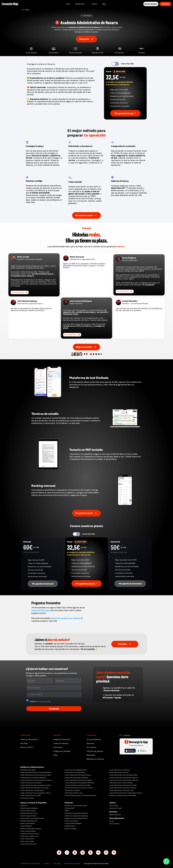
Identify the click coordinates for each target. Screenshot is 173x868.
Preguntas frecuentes (62, 739)
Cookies (47, 863)
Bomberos (69, 803)
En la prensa (91, 747)
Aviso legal (57, 863)
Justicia (113, 803)
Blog (55, 755)
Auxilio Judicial (114, 806)
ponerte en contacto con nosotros (66, 618)
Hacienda (113, 812)
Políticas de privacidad (72, 863)
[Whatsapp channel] (114, 853)
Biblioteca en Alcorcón (95, 759)
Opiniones (90, 743)
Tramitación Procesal (116, 808)
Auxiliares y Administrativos (32, 767)
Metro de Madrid (114, 824)
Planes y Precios (27, 747)
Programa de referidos (62, 751)
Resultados (91, 755)
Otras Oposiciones (117, 818)
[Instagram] (67, 853)
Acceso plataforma (94, 739)
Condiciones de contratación (30, 863)
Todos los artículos (61, 743)
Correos (112, 821)
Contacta (127, 735)
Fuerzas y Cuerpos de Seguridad (33, 803)
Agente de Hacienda (115, 815)
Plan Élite (24, 743)
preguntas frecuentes (41, 610)
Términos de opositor (95, 751)
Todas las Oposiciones (29, 739)
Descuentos (58, 747)
